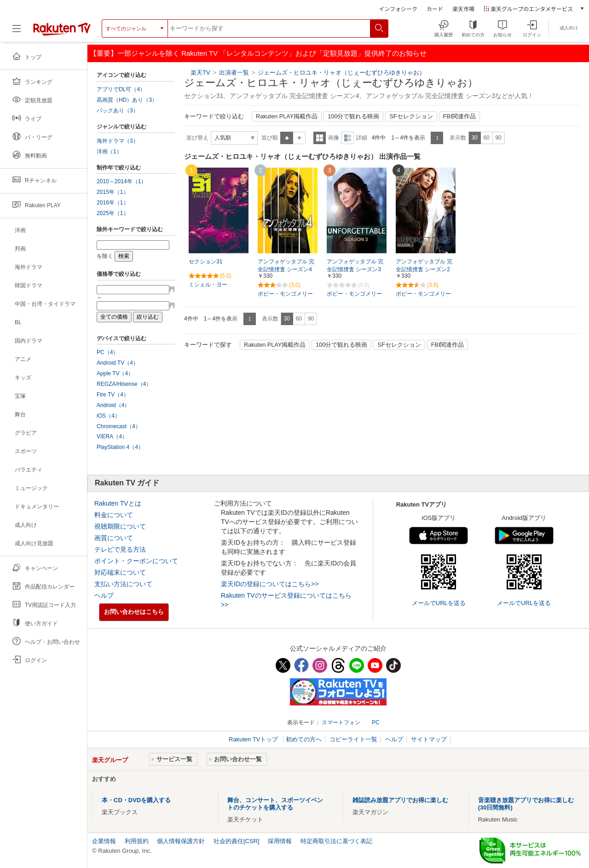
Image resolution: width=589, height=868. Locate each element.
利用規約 (137, 841)
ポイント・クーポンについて (136, 561)
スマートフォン (341, 722)
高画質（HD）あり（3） (127, 100)
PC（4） (108, 352)
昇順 (287, 138)
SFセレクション (411, 117)
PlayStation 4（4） (120, 447)
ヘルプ (104, 595)
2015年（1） (113, 192)
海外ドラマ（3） (118, 141)
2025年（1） (113, 213)
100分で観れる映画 (353, 117)
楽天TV (200, 73)
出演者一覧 (234, 73)
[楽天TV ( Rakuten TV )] (62, 32)
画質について (114, 538)
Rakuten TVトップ (254, 739)
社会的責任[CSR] (237, 841)
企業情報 (104, 841)
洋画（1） (109, 151)
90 (498, 138)
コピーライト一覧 (353, 739)
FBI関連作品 (460, 117)
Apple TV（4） (115, 373)
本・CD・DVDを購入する (136, 800)
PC (376, 722)
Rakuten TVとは (118, 503)
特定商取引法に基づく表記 (336, 841)
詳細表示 (348, 138)
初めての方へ (304, 739)
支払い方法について (123, 584)
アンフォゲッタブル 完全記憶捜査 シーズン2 (424, 265)
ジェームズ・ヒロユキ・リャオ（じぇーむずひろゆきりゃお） (341, 73)
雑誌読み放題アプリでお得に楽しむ (400, 800)
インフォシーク (398, 9)
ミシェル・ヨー (208, 285)
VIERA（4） (112, 437)
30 (474, 138)
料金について (114, 515)
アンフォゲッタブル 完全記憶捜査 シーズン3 (355, 265)
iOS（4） (108, 416)
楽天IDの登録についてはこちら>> (270, 584)
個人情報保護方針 (181, 841)
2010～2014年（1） (121, 181)
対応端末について (120, 572)
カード (435, 9)
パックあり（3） (118, 111)
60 (486, 138)
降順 (299, 138)
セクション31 (205, 262)
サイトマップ (429, 739)
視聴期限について (120, 526)
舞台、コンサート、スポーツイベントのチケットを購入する (275, 804)
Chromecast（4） (119, 426)
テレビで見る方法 (120, 549)
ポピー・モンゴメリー (285, 294)
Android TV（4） (118, 363)
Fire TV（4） (113, 395)
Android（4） (113, 405)
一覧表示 (320, 138)
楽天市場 (463, 9)
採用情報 (280, 841)
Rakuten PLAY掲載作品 (287, 117)
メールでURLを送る (439, 603)
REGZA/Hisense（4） (124, 384)
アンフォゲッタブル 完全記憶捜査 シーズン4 (286, 265)
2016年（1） (113, 203)
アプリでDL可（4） (121, 89)
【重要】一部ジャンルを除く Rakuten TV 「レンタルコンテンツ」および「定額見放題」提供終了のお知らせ (258, 53)
